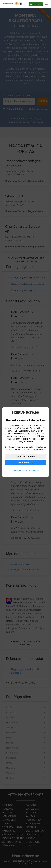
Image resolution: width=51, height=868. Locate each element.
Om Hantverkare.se (32, 470)
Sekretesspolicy (18, 470)
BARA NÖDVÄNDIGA (26, 456)
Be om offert (36, 4)
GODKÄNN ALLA (26, 462)
